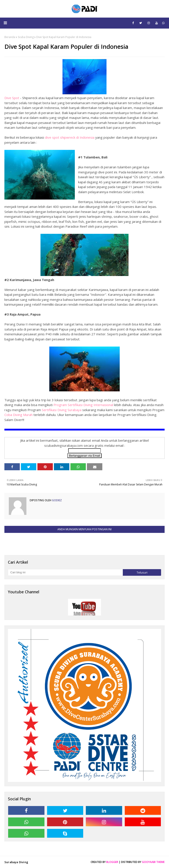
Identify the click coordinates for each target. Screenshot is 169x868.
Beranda (10, 37)
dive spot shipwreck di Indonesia (70, 137)
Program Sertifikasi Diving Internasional (83, 405)
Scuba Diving (26, 37)
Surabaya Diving (16, 862)
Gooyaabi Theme (153, 862)
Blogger (112, 862)
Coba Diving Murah (18, 415)
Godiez (57, 500)
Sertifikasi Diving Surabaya (62, 410)
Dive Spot (12, 98)
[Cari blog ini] (65, 572)
